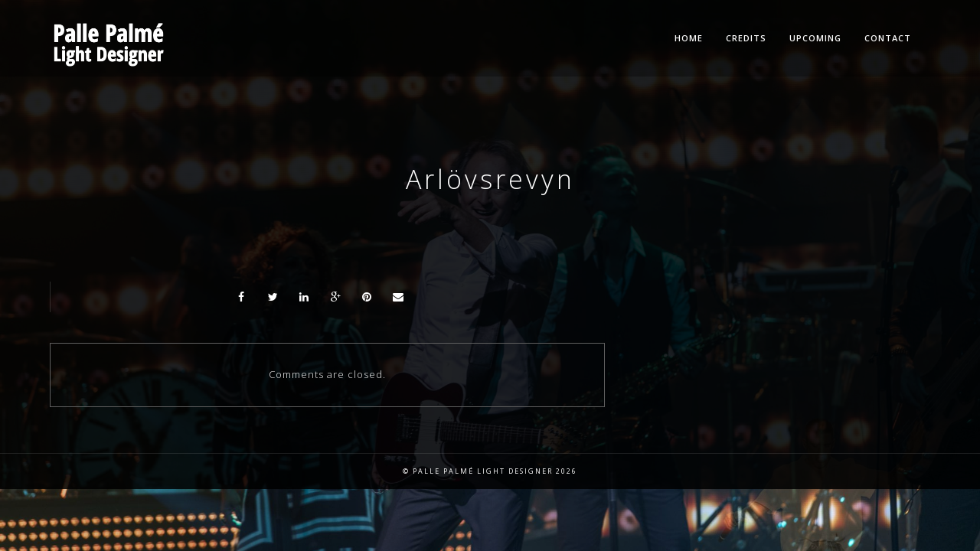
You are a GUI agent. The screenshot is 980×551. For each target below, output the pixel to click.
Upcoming (815, 38)
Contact (888, 38)
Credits (746, 38)
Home (689, 38)
